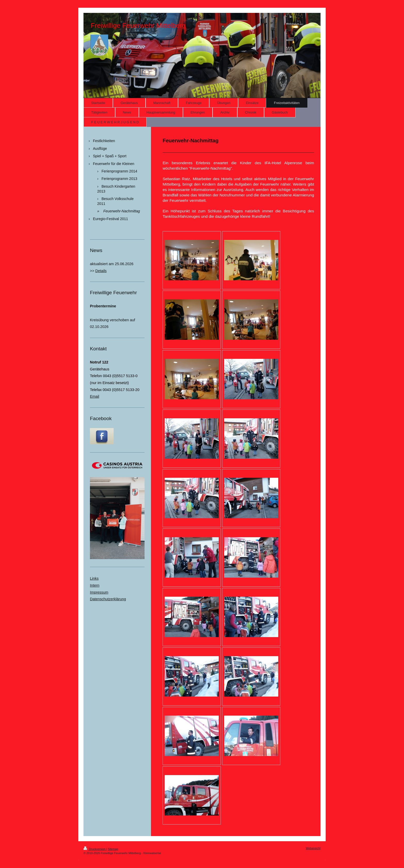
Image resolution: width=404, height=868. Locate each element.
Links (94, 578)
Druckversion (95, 849)
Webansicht (313, 848)
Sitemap (113, 849)
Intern (95, 585)
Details (101, 271)
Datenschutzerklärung (108, 599)
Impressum (99, 592)
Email (95, 396)
